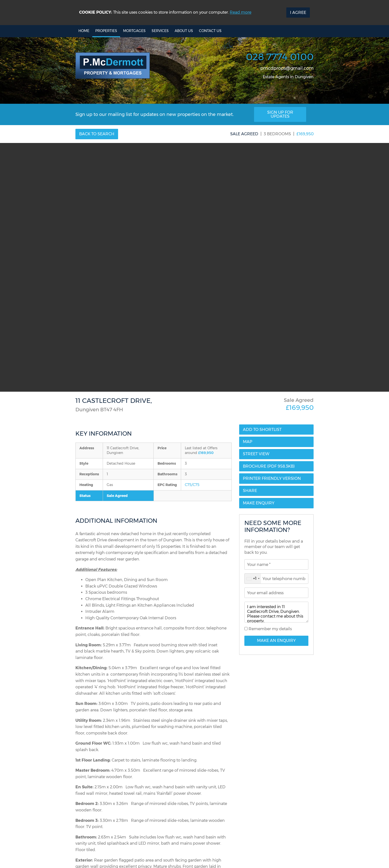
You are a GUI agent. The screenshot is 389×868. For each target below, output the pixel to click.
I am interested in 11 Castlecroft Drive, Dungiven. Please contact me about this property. (276, 612)
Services (160, 31)
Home (84, 31)
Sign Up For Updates (280, 114)
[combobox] (253, 579)
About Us (184, 31)
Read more (241, 12)
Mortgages (134, 31)
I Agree (298, 13)
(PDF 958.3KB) (269, 466)
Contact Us (210, 31)
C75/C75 (192, 485)
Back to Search (97, 134)
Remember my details (270, 629)
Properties (106, 31)
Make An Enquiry (276, 641)
